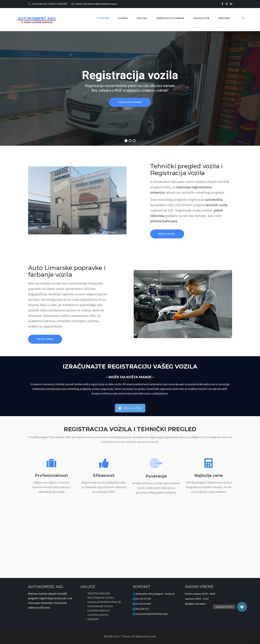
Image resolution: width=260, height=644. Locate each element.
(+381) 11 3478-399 (57, 4)
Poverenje (156, 476)
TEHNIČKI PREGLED (99, 593)
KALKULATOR (130, 408)
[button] (242, 607)
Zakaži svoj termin (130, 102)
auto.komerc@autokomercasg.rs (100, 4)
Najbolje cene (209, 475)
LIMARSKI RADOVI (99, 611)
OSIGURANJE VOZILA (100, 606)
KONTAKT (93, 619)
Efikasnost (104, 475)
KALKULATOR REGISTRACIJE (104, 602)
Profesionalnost (51, 475)
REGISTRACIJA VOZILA (101, 598)
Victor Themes (122, 636)
